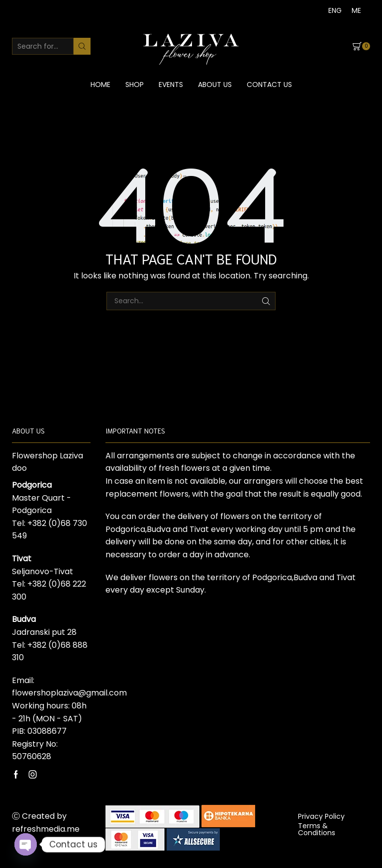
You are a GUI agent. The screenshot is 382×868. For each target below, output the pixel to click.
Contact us (269, 85)
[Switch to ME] (356, 10)
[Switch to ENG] (335, 10)
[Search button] (82, 46)
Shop (135, 85)
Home (100, 85)
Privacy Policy (321, 816)
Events (171, 85)
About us (215, 85)
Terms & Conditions (317, 829)
